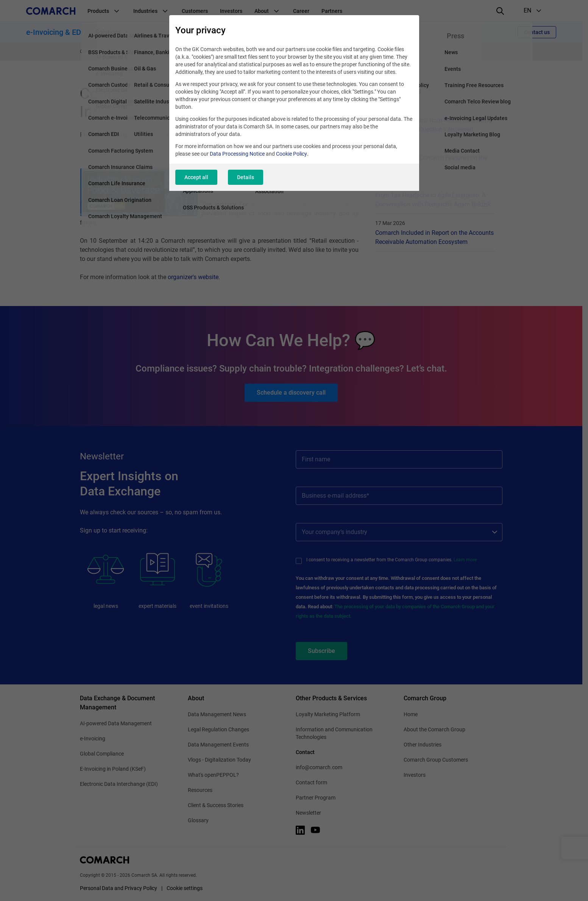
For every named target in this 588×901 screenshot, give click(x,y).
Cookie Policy (292, 154)
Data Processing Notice (237, 154)
